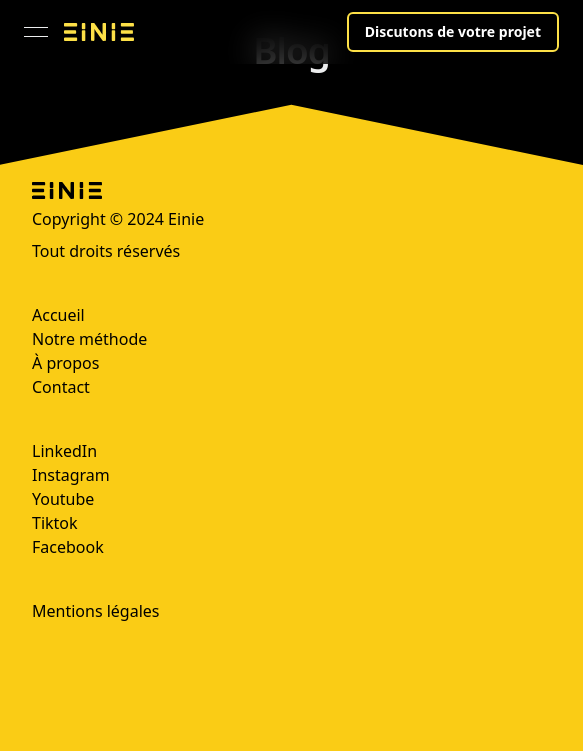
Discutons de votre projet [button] (453, 31)
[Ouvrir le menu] (36, 32)
